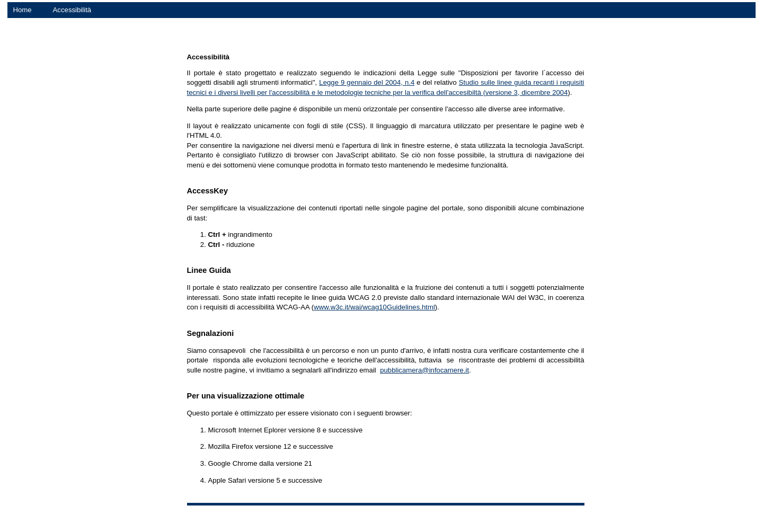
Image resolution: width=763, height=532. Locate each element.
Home (22, 10)
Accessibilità (72, 10)
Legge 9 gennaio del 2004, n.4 (367, 82)
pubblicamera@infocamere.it (424, 370)
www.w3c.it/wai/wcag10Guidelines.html (374, 307)
